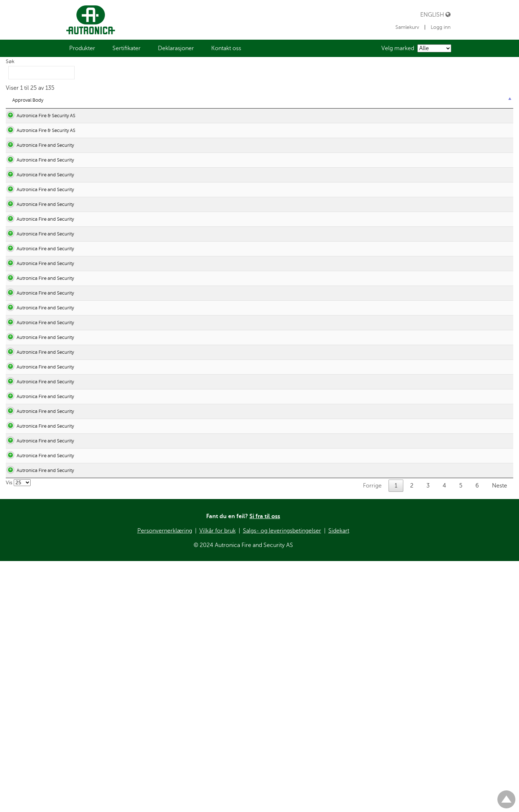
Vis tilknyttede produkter (470, 150)
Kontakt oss (226, 48)
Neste (500, 763)
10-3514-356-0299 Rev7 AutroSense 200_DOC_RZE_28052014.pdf (208, 261)
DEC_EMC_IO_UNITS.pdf (163, 692)
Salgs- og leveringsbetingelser (282, 808)
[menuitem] (82, 48)
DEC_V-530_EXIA (155, 299)
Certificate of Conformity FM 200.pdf (175, 285)
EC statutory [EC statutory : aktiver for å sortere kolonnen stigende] (105, 100)
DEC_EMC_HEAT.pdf (158, 645)
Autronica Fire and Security (38, 214)
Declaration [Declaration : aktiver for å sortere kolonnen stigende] (151, 100)
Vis (18, 760)
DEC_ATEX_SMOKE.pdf (161, 504)
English (435, 15)
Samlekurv (408, 27)
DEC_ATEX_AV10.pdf (158, 372)
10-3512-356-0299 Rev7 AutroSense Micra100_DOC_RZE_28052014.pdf (214, 238)
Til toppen (506, 796)
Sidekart (339, 808)
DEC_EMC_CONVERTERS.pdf (167, 621)
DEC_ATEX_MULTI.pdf (160, 481)
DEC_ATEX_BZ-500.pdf (161, 402)
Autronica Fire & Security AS (39, 116)
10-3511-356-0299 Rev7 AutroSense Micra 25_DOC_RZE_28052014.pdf (212, 214)
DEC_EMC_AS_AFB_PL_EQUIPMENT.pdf (180, 551)
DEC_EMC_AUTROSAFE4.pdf (167, 598)
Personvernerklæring (165, 808)
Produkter (82, 48)
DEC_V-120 (148, 332)
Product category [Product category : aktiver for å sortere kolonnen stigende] (460, 100)
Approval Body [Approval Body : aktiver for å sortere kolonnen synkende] (28, 100)
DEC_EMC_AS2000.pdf (161, 528)
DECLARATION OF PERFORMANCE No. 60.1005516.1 (192, 165)
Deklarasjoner (176, 48)
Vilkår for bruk (218, 808)
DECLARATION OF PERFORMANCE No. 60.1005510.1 (192, 116)
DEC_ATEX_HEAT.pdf (159, 425)
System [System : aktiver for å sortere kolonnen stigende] (340, 100)
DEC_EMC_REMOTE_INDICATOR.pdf (176, 739)
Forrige (372, 763)
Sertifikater (127, 48)
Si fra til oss (265, 793)
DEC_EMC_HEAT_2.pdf (161, 668)
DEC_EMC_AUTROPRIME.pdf (167, 575)
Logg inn (441, 27)
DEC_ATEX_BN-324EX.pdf (164, 387)
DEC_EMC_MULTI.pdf (159, 715)
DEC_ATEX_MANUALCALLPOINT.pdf (175, 449)
